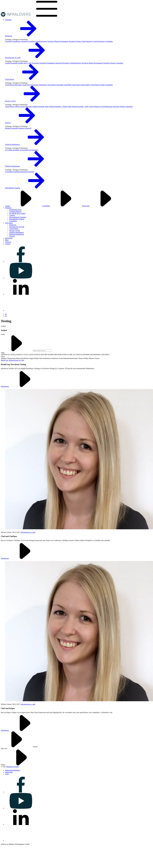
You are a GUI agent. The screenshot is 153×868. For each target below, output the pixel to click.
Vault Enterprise (87, 41)
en (6, 316)
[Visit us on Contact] (8, 244)
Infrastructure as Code (17, 227)
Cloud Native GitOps (98, 85)
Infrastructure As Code (29, 58)
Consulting (109, 41)
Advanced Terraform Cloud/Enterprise (34, 41)
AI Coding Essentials (12, 150)
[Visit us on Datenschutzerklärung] (12, 770)
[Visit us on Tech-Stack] (9, 223)
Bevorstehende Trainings (18, 217)
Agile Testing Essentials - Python (56, 107)
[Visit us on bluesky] (21, 310)
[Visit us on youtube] (21, 278)
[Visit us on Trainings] (8, 20)
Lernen (24, 206)
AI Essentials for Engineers (29, 150)
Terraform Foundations (13, 41)
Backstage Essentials (27, 172)
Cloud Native (26, 79)
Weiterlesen (21, 386)
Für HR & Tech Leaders (17, 213)
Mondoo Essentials (11, 128)
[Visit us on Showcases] (9, 238)
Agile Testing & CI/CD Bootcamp (101, 107)
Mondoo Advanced (25, 128)
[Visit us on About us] (8, 242)
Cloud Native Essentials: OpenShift (59, 85)
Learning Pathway (15, 212)
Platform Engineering (28, 166)
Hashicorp (25, 36)
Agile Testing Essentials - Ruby (78, 107)
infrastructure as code (28, 532)
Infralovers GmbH (13, 767)
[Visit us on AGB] (7, 774)
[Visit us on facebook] (21, 262)
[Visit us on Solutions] (8, 208)
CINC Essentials (33, 63)
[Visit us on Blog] (7, 240)
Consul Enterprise (99, 41)
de (6, 314)
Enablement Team (15, 210)
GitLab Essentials (26, 107)
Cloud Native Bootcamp (13, 85)
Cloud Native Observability (81, 85)
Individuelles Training (29, 188)
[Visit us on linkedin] (21, 294)
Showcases (102, 206)
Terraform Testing (75, 41)
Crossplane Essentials (12, 172)
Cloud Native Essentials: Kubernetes (34, 85)
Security (24, 123)
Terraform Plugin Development (58, 41)
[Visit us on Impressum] (9, 772)
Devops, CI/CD (26, 101)
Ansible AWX (23, 63)
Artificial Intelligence (28, 144)
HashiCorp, (5, 360)
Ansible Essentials (11, 63)
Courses (12, 215)
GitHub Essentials (38, 107)
